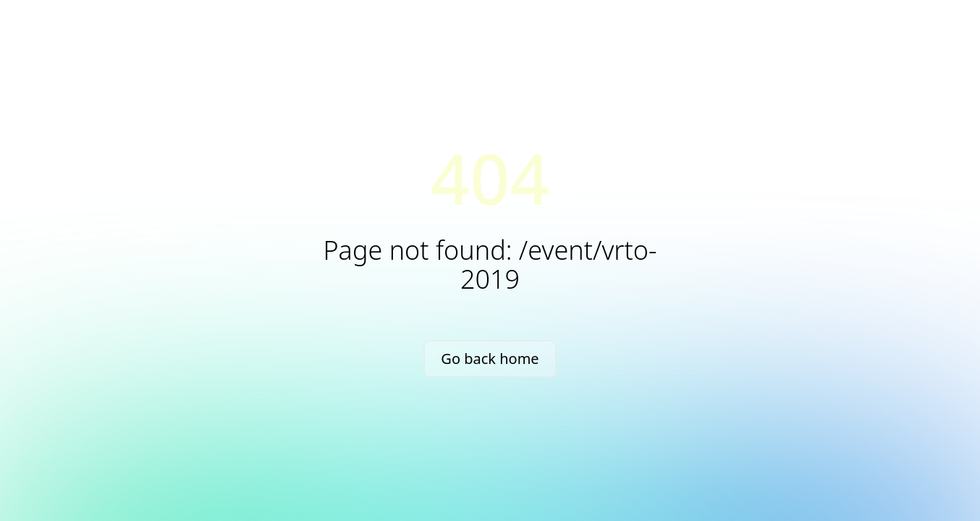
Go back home (490, 359)
